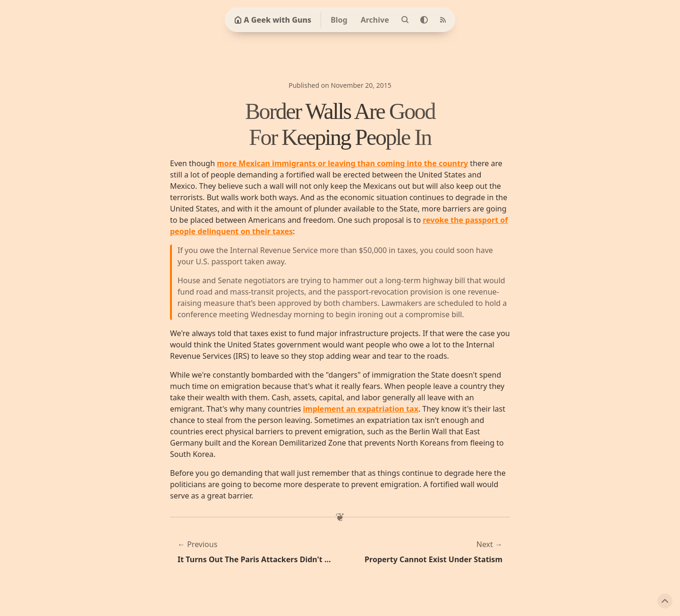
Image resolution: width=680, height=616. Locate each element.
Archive (375, 20)
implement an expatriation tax (361, 409)
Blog (339, 20)
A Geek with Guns (273, 20)
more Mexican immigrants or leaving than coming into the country (342, 163)
